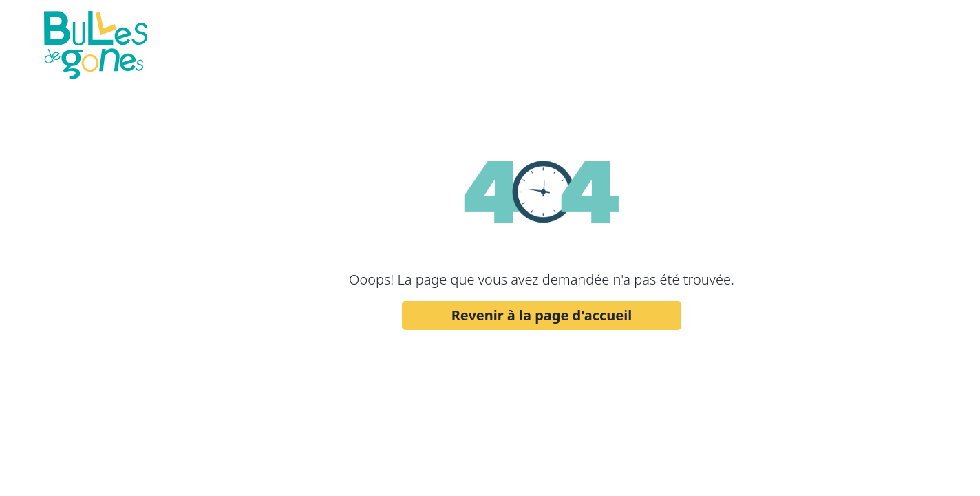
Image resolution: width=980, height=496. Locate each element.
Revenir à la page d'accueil (542, 315)
